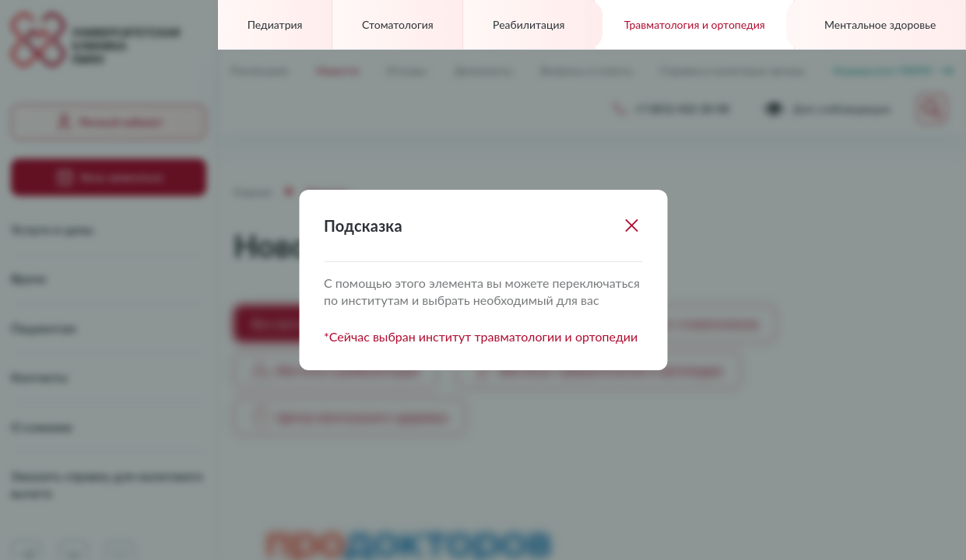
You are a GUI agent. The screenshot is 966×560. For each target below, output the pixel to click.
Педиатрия (275, 24)
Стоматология (398, 24)
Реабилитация (529, 24)
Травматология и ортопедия (695, 24)
